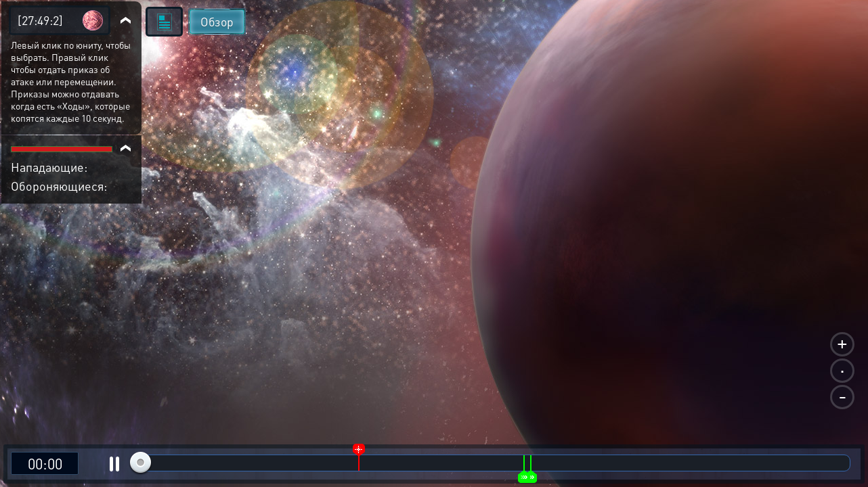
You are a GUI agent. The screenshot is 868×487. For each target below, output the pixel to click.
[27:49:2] (40, 20)
